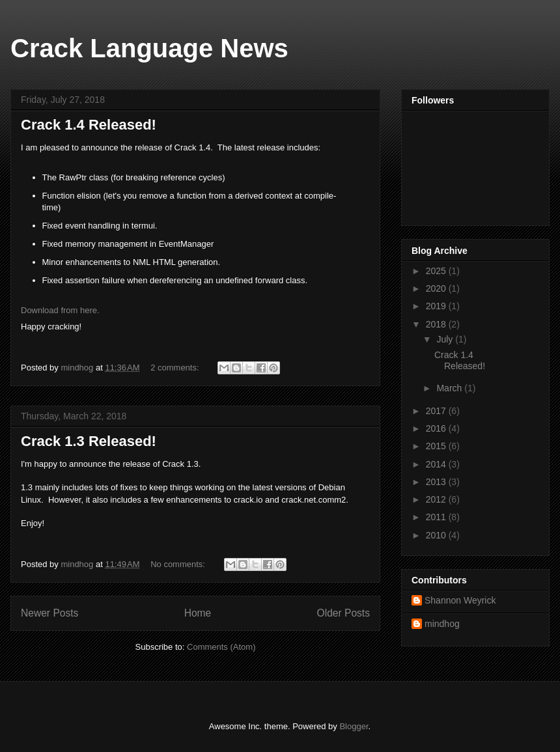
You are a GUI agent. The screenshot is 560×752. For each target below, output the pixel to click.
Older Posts (343, 613)
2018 (437, 324)
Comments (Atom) (221, 647)
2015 (437, 446)
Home (198, 613)
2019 (437, 306)
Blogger (354, 726)
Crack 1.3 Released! (89, 441)
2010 (437, 535)
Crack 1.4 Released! (89, 125)
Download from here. (60, 310)
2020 (437, 288)
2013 (437, 482)
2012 (437, 499)
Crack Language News (149, 48)
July (446, 339)
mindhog (442, 624)
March (450, 388)
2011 (437, 517)
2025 (437, 271)
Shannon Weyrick (460, 600)
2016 (437, 428)
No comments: (179, 564)
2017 (437, 411)
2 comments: (176, 368)
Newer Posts (49, 613)
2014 (437, 464)
